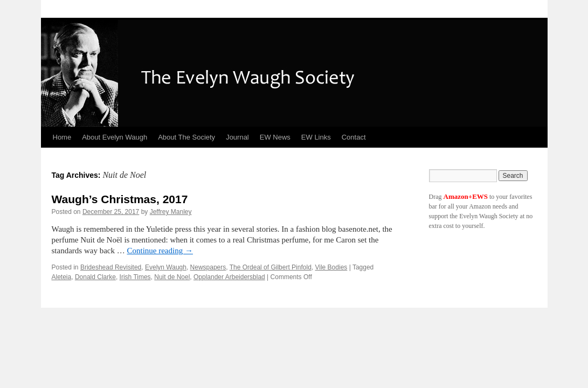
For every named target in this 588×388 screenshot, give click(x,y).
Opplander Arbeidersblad (229, 277)
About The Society (186, 137)
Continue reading (160, 251)
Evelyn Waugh (166, 267)
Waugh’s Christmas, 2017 (120, 199)
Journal (237, 137)
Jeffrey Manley (171, 212)
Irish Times (135, 277)
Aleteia (62, 277)
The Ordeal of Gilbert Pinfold (271, 267)
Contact (354, 137)
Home (62, 137)
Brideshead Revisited (111, 267)
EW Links (316, 137)
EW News (275, 137)
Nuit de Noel (172, 277)
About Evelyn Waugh (115, 137)
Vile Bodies (331, 267)
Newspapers (208, 267)
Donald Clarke (95, 277)
